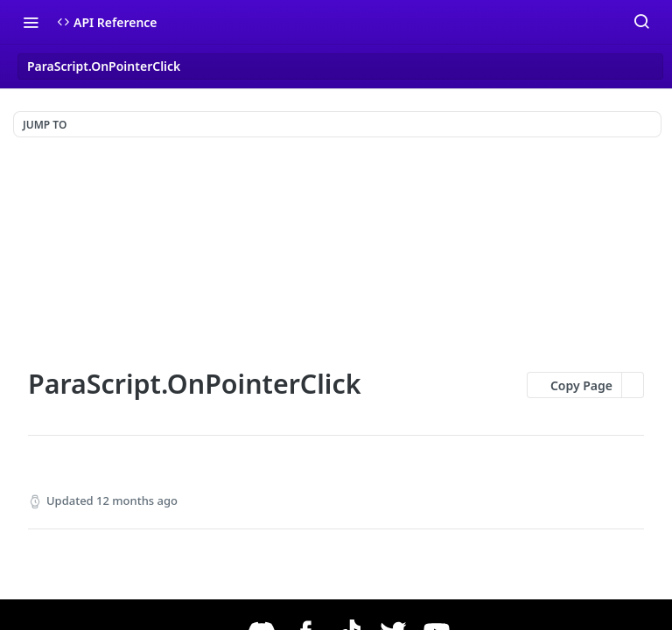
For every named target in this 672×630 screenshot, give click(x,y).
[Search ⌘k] (641, 22)
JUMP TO (45, 125)
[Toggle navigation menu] (31, 22)
